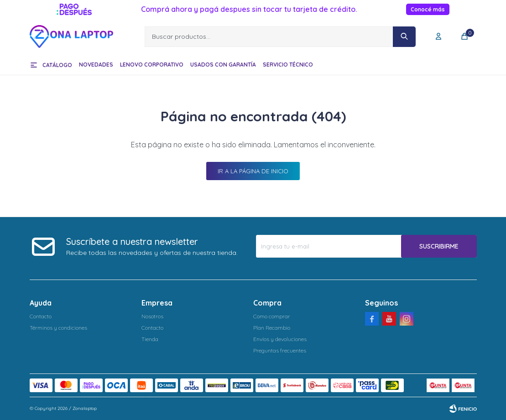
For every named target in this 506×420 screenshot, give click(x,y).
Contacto (41, 316)
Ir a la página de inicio (253, 171)
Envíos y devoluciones (280, 339)
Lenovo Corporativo (152, 65)
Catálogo (57, 65)
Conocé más (428, 9)
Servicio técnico (288, 65)
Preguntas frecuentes (280, 350)
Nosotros (152, 316)
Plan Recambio (272, 328)
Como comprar (272, 316)
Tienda (150, 339)
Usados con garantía (223, 65)
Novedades (96, 65)
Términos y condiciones (58, 328)
